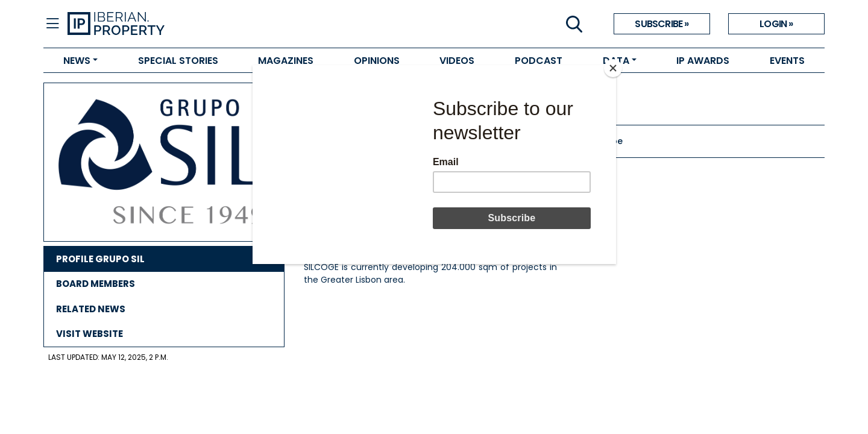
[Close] (613, 68)
